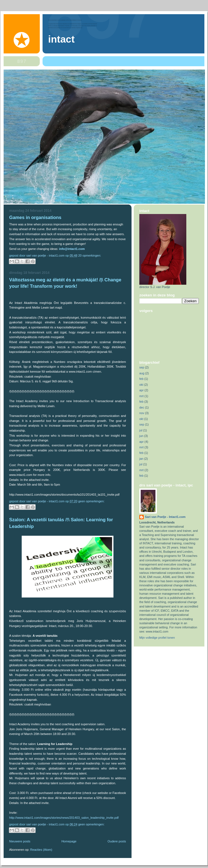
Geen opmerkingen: (91, 501)
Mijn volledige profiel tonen (157, 638)
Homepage (69, 841)
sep (142, 367)
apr (142, 390)
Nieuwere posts (20, 841)
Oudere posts (117, 841)
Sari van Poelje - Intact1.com (165, 517)
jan (141, 459)
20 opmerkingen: (90, 255)
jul (141, 430)
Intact (61, 39)
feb (141, 379)
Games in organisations (35, 217)
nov (142, 413)
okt (141, 385)
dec (142, 407)
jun (141, 436)
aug (142, 373)
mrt (142, 396)
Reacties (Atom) (41, 850)
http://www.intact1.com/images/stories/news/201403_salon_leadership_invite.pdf (64, 818)
